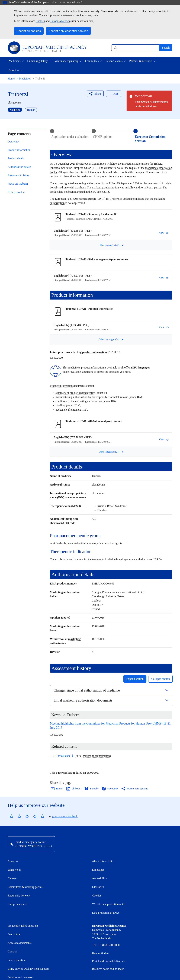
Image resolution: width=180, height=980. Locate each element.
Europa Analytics (60, 21)
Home (11, 79)
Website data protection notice (109, 904)
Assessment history (19, 175)
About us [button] (14, 70)
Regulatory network (19, 896)
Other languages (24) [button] (111, 339)
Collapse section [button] (161, 679)
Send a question (17, 960)
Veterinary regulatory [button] (66, 61)
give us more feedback (65, 816)
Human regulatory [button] (38, 61)
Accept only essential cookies (68, 31)
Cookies (40, 21)
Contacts (13, 951)
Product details (16, 158)
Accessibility (99, 878)
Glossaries (98, 887)
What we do (15, 870)
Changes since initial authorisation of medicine (87, 690)
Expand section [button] (135, 679)
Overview (13, 142)
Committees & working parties (25, 887)
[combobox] (135, 48)
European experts (18, 904)
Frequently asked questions (23, 926)
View (164, 233)
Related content (17, 192)
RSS (113, 94)
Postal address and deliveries (108, 961)
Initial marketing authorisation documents (83, 700)
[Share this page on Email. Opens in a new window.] (57, 789)
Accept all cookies (29, 31)
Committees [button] (92, 61)
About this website (103, 861)
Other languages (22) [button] (111, 245)
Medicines (25, 79)
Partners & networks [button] (141, 61)
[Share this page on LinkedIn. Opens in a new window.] (74, 789)
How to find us (101, 953)
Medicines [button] (15, 61)
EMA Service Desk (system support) (28, 969)
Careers (12, 878)
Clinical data (65, 756)
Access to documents (20, 943)
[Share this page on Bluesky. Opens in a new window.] (92, 789)
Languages (98, 870)
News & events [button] (114, 61)
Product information (19, 150)
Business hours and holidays (108, 969)
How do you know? (73, 2)
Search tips (14, 934)
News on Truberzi (18, 184)
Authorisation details (20, 167)
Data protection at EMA (106, 913)
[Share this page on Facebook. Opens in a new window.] (110, 789)
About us (13, 861)
